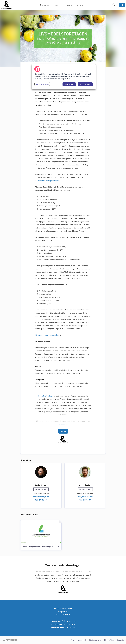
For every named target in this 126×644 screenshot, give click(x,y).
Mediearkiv (58, 5)
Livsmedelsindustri (83, 383)
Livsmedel (57, 383)
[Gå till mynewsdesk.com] (10, 640)
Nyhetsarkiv (44, 5)
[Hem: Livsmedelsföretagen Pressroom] (7, 5)
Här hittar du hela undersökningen (47, 335)
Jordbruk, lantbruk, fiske (74, 370)
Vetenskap (72, 383)
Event (69, 5)
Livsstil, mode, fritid (52, 370)
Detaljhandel (51, 373)
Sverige (65, 383)
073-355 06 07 (85, 500)
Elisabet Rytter (76, 386)
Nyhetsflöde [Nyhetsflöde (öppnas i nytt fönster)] (109, 640)
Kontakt (80, 5)
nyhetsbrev (63, 424)
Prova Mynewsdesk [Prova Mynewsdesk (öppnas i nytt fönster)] (79, 640)
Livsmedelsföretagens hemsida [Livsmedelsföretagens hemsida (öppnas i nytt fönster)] (63, 624)
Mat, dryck (76, 373)
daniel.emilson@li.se (41, 497)
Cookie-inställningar (42, 84)
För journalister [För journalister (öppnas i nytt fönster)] (95, 640)
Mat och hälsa (65, 386)
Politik (63, 370)
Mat (52, 383)
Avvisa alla (69, 84)
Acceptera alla (85, 84)
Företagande (39, 370)
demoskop (38, 386)
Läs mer (63, 431)
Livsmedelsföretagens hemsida (49, 181)
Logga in (120, 640)
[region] (64, 77)
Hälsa (37, 383)
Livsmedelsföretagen (51, 386)
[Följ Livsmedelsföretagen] (122, 5)
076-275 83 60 (41, 500)
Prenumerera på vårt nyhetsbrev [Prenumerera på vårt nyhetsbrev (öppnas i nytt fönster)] (63, 621)
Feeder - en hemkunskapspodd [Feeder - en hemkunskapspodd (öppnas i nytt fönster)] (63, 627)
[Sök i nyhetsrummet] (114, 5)
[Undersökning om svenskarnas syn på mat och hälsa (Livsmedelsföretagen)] (41, 532)
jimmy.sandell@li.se (85, 497)
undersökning (45, 383)
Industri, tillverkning (64, 373)
